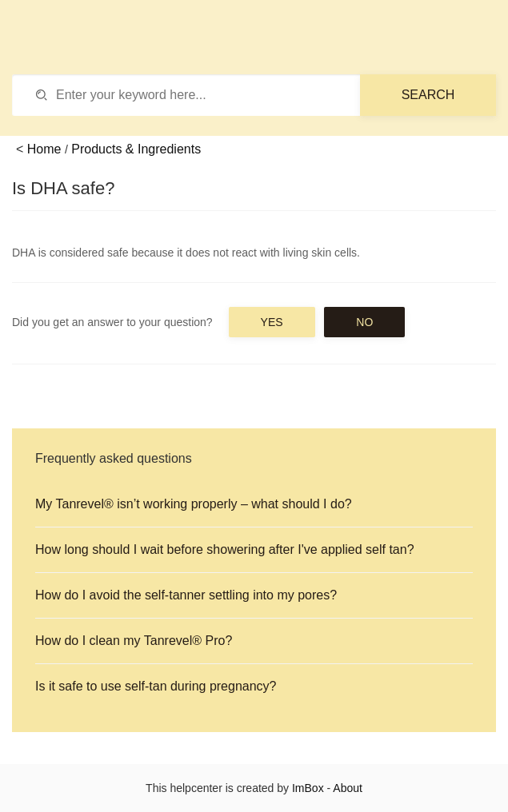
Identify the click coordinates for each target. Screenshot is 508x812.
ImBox (308, 788)
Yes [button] (272, 322)
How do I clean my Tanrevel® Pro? (134, 641)
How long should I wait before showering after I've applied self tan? (225, 549)
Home (44, 149)
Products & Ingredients (136, 149)
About (348, 788)
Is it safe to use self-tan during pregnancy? (156, 686)
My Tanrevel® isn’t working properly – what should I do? (194, 504)
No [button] (364, 322)
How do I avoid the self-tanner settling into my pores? (186, 595)
